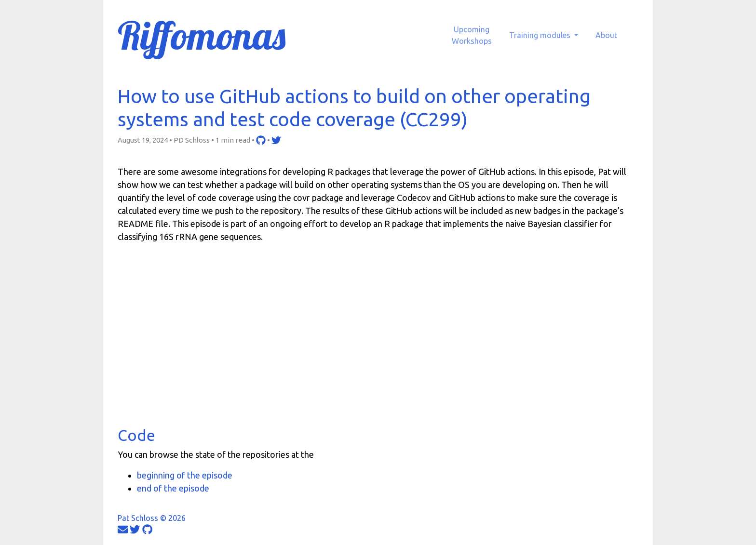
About (606, 35)
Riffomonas (202, 35)
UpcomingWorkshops (472, 35)
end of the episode (173, 488)
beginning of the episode (185, 475)
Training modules (541, 35)
